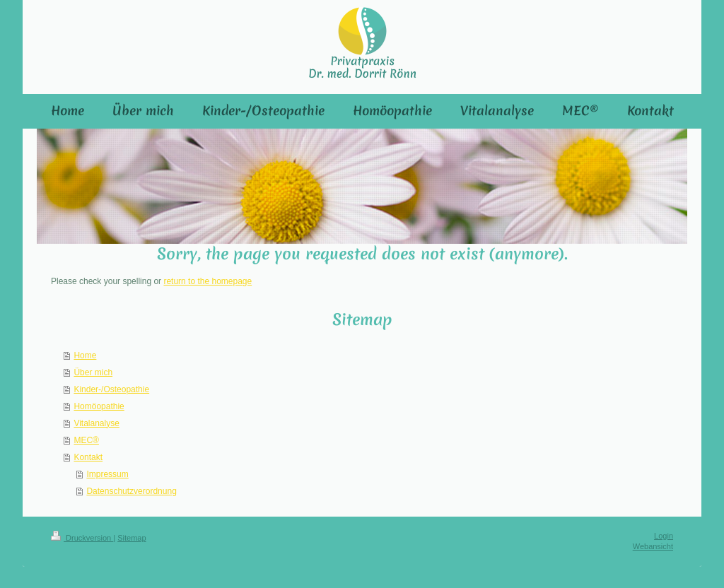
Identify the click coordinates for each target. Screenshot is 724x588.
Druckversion (82, 538)
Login (664, 536)
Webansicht (653, 546)
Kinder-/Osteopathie (111, 389)
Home (85, 355)
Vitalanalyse (97, 423)
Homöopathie (99, 406)
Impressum (107, 474)
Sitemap (132, 538)
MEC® (86, 440)
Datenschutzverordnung (131, 491)
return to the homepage (208, 281)
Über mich (93, 372)
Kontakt (88, 457)
